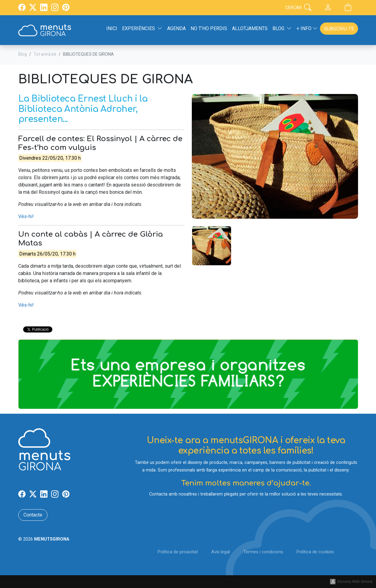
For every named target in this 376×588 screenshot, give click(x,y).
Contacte (33, 515)
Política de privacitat (178, 552)
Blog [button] (282, 28)
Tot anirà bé (45, 54)
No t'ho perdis (209, 28)
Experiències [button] (142, 28)
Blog (23, 54)
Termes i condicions (263, 552)
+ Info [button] (307, 28)
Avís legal (221, 552)
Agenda (176, 28)
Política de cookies (315, 552)
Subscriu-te (339, 29)
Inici (112, 28)
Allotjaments (250, 28)
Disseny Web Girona (355, 581)
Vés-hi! (26, 216)
